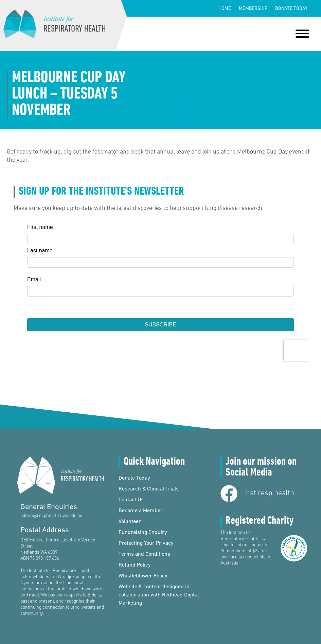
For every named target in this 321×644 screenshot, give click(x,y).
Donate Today (291, 9)
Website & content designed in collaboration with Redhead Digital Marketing (159, 595)
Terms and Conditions (144, 554)
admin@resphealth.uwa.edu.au (51, 516)
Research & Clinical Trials (149, 489)
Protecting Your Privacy (146, 543)
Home (225, 9)
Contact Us (131, 500)
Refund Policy (135, 565)
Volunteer (130, 522)
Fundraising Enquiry (143, 533)
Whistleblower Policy (143, 576)
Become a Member (141, 511)
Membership (253, 9)
